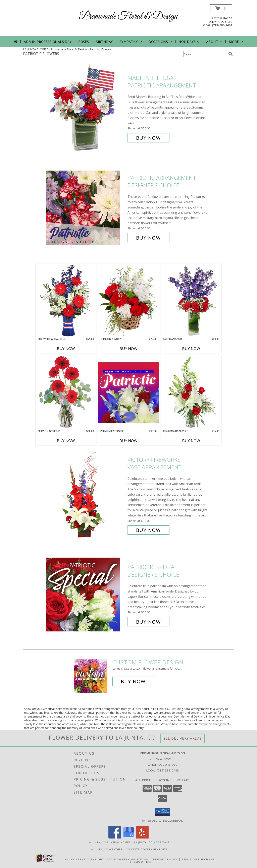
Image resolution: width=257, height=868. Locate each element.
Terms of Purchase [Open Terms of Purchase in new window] (198, 859)
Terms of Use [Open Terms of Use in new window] (141, 862)
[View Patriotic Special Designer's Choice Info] (86, 594)
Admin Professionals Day (48, 42)
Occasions (161, 42)
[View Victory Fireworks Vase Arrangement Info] (86, 495)
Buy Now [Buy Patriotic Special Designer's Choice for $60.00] (148, 622)
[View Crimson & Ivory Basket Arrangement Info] (128, 300)
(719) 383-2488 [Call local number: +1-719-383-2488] (222, 25)
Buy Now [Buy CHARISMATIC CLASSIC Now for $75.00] (191, 441)
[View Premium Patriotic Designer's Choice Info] (128, 393)
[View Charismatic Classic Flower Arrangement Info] (191, 393)
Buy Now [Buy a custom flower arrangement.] (133, 681)
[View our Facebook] (115, 837)
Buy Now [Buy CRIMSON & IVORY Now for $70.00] (128, 349)
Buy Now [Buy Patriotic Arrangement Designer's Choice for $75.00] (148, 238)
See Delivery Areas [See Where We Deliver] (183, 738)
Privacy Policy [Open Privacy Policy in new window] (166, 859)
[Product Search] (205, 54)
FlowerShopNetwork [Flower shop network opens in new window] (131, 859)
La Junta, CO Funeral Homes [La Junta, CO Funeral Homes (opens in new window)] (109, 842)
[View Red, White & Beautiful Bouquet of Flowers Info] (66, 301)
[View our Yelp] (142, 837)
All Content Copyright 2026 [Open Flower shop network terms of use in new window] (89, 859)
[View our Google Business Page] (128, 837)
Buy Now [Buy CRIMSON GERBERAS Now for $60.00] (66, 441)
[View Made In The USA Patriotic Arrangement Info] (86, 108)
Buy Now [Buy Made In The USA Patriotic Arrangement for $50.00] (148, 138)
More (236, 42)
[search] (230, 54)
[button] (221, 8)
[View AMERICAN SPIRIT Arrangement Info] (191, 301)
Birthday (104, 42)
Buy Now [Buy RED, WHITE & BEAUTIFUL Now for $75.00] (66, 349)
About (215, 42)
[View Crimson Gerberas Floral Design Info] (66, 393)
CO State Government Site (147, 849)
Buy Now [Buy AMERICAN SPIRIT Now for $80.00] (191, 349)
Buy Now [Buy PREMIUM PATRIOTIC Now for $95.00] (128, 441)
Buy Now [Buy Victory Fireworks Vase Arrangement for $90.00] (148, 530)
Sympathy (131, 42)
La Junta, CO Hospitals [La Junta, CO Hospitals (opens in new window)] (152, 842)
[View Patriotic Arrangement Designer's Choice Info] (86, 208)
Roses (84, 42)
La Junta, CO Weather (106, 849)
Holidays (190, 42)
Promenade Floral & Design (128, 16)
